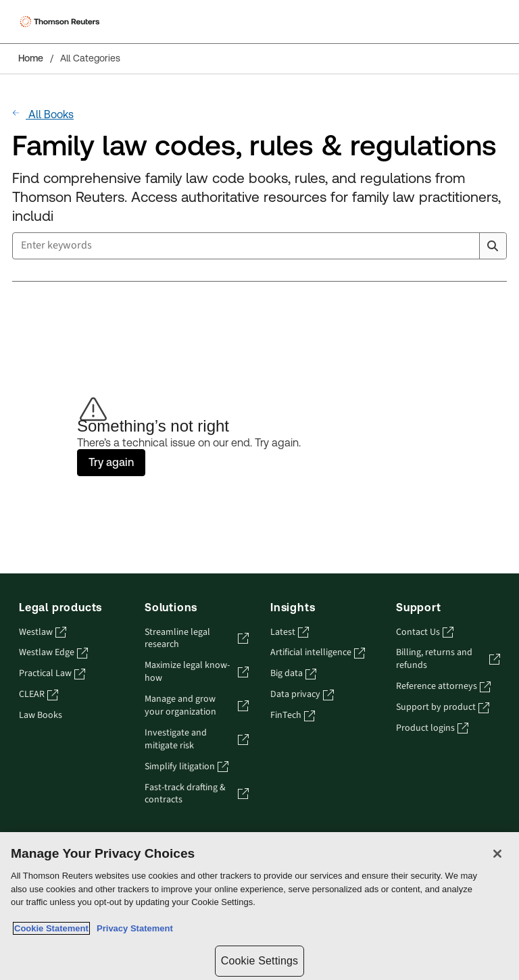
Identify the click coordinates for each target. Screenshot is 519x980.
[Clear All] (466, 246)
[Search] (493, 246)
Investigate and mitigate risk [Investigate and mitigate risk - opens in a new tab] (197, 740)
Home (31, 58)
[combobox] (259, 246)
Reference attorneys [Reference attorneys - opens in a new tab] (443, 687)
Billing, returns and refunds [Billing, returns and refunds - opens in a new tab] (448, 659)
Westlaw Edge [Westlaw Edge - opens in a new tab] (53, 653)
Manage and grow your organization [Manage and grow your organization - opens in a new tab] (197, 706)
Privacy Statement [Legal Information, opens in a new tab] (132, 928)
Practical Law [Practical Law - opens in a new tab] (52, 674)
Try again (111, 462)
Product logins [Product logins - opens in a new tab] (432, 728)
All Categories (90, 58)
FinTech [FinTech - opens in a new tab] (293, 716)
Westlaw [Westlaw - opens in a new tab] (43, 633)
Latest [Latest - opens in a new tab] (290, 633)
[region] (259, 906)
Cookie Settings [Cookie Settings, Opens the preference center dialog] (259, 961)
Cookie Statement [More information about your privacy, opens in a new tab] (51, 928)
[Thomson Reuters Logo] (61, 22)
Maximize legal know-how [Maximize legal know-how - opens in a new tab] (197, 672)
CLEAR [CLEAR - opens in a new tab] (39, 695)
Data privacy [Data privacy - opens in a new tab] (302, 695)
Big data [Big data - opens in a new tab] (293, 674)
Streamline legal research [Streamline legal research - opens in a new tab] (197, 639)
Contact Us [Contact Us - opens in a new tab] (425, 633)
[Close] (497, 854)
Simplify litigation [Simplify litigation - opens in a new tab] (187, 767)
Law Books (41, 716)
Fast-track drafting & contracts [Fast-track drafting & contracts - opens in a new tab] (197, 794)
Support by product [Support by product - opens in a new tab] (443, 707)
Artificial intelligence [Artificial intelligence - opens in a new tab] (318, 653)
